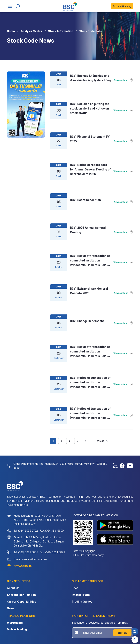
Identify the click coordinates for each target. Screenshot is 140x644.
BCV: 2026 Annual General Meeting (88, 230)
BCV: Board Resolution (85, 200)
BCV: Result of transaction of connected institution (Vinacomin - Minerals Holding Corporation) (90, 261)
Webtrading (15, 623)
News (11, 608)
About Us (13, 588)
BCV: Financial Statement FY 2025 (90, 139)
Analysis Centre (32, 31)
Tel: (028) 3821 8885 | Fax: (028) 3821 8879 (39, 552)
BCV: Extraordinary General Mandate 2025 (89, 291)
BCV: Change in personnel (88, 321)
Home (11, 31)
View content (123, 80)
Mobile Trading (17, 629)
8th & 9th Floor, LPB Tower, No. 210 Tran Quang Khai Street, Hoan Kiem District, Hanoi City (40, 520)
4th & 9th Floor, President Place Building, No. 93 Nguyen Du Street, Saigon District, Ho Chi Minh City (39, 541)
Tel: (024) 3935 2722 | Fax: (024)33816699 (39, 531)
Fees (75, 588)
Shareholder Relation (21, 595)
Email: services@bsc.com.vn (30, 559)
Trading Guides (82, 601)
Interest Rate (81, 595)
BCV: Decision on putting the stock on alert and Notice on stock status (90, 108)
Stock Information (61, 31)
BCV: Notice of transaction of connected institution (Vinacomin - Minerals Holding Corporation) (90, 382)
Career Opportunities (22, 601)
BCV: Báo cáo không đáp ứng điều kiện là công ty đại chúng (90, 78)
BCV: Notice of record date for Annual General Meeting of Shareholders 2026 (90, 169)
